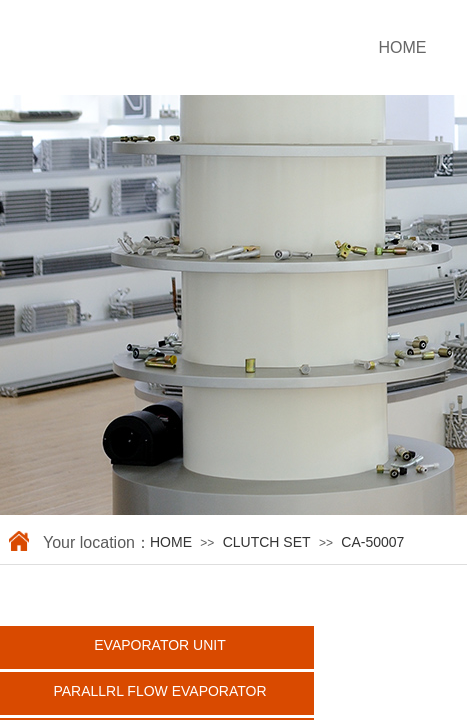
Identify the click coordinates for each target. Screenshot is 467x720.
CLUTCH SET (267, 542)
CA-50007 (372, 542)
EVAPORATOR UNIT (159, 645)
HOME (171, 542)
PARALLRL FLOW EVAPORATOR (159, 691)
